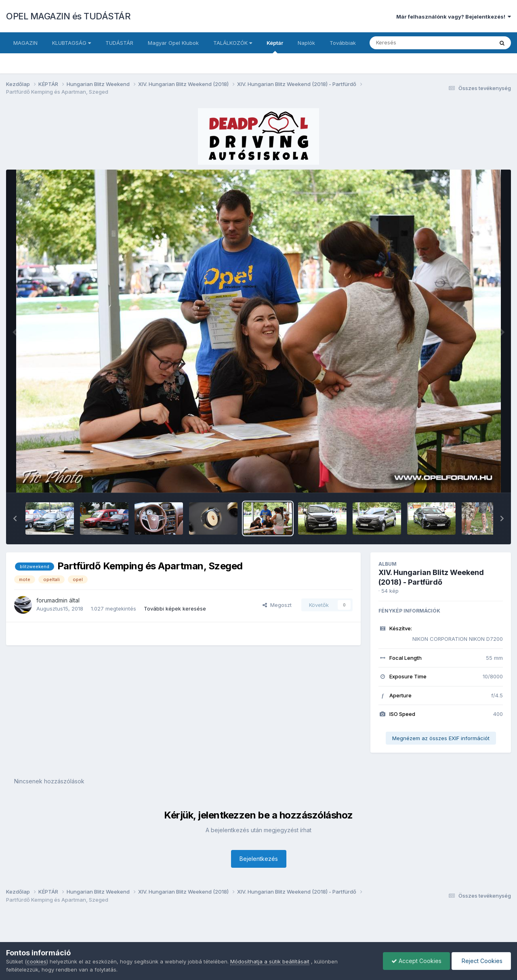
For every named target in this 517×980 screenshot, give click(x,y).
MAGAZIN (25, 43)
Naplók (306, 43)
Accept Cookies (416, 961)
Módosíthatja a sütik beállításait (270, 961)
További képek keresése (175, 609)
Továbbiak (343, 43)
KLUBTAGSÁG (71, 43)
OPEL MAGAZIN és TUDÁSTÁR (68, 16)
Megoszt (277, 605)
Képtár (275, 46)
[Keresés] (409, 43)
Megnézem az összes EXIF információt (441, 738)
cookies (37, 961)
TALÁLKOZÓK (233, 43)
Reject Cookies (481, 961)
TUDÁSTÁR (119, 43)
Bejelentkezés (259, 859)
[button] (15, 518)
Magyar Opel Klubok (173, 43)
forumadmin (52, 600)
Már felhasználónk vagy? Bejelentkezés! (454, 17)
